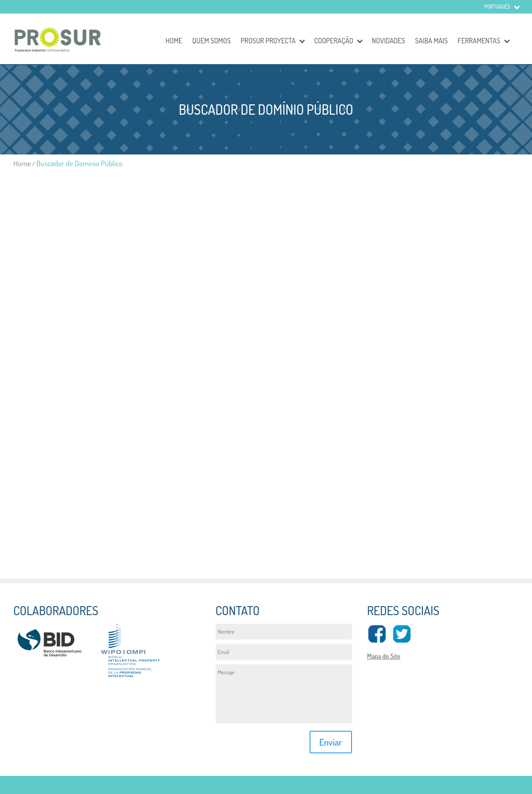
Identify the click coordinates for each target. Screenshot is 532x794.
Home (174, 41)
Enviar (331, 742)
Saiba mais (431, 41)
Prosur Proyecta (268, 41)
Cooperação (334, 41)
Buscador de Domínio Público (80, 163)
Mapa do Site (384, 656)
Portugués (497, 7)
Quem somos (211, 41)
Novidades (389, 41)
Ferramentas (479, 41)
